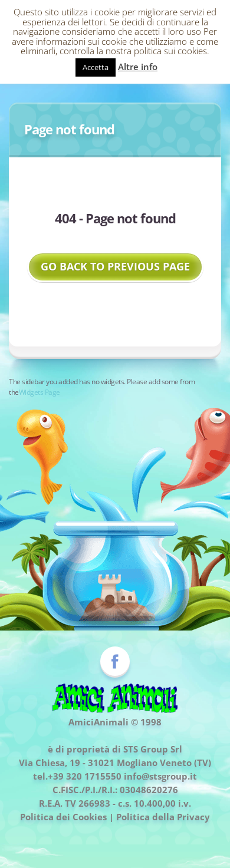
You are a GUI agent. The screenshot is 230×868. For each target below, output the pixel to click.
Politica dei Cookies (63, 817)
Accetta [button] (96, 67)
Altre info (138, 67)
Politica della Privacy (163, 817)
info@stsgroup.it (160, 776)
